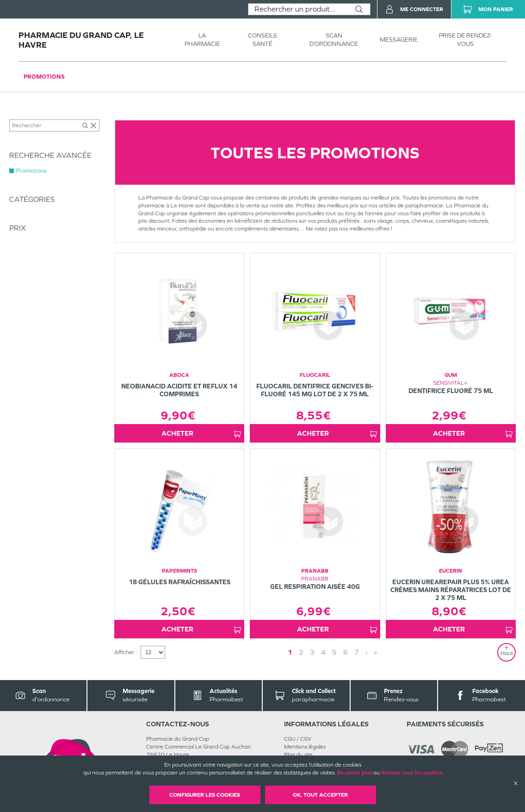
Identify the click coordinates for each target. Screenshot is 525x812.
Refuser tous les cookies (412, 773)
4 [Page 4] (323, 652)
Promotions (44, 77)
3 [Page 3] (312, 652)
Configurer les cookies (205, 795)
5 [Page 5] (334, 652)
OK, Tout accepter (320, 795)
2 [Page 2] (301, 652)
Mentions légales (305, 747)
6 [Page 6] (346, 652)
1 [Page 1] (290, 652)
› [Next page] (366, 652)
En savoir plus (355, 773)
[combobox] (298, 9)
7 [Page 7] (357, 652)
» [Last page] (375, 652)
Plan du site (298, 755)
